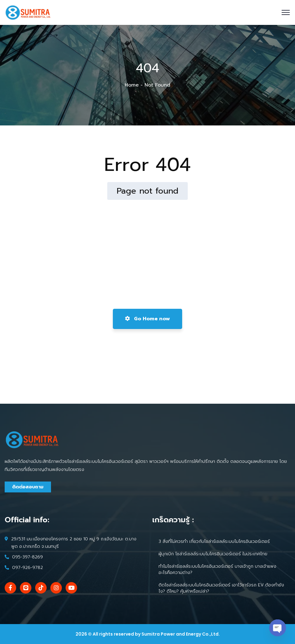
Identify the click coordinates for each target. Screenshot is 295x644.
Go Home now (147, 319)
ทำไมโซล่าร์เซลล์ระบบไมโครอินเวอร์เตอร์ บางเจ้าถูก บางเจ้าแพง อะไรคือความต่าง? (217, 569)
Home (132, 85)
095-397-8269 (28, 557)
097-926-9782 (28, 568)
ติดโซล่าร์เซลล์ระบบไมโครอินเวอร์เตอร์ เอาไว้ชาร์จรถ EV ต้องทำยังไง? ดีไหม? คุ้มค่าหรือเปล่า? (221, 588)
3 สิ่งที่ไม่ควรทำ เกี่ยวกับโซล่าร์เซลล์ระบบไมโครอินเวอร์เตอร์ (214, 541)
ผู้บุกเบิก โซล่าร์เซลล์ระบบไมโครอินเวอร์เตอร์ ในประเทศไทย (213, 554)
